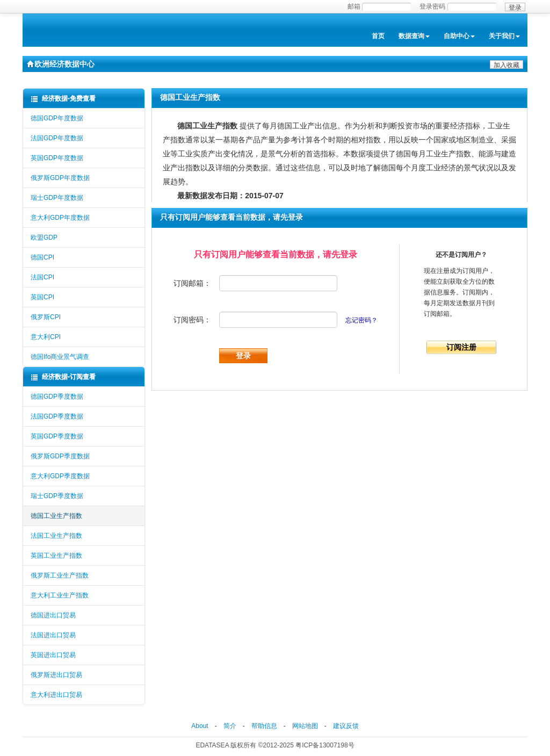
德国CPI (42, 257)
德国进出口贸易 (53, 615)
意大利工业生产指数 (60, 595)
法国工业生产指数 (56, 536)
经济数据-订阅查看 (63, 377)
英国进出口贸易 (53, 655)
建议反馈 (346, 726)
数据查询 (414, 36)
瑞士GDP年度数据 (57, 198)
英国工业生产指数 (56, 556)
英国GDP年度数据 (57, 158)
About (200, 726)
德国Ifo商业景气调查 (60, 357)
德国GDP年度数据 (57, 118)
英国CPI (42, 297)
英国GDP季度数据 (57, 436)
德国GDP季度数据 (57, 397)
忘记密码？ (361, 320)
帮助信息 (264, 726)
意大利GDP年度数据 (60, 218)
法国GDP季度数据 (57, 416)
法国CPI (42, 277)
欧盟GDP (44, 237)
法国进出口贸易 (53, 635)
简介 (230, 726)
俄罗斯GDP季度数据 (60, 456)
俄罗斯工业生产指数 (60, 575)
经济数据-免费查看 (63, 99)
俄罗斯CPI (46, 317)
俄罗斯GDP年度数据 (60, 178)
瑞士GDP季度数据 (57, 496)
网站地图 (305, 726)
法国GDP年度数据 (57, 138)
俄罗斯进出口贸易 (56, 675)
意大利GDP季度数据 (60, 476)
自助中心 (459, 36)
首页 (378, 36)
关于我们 (504, 36)
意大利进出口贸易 (56, 695)
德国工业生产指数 (56, 516)
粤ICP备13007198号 (325, 745)
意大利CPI (46, 337)
